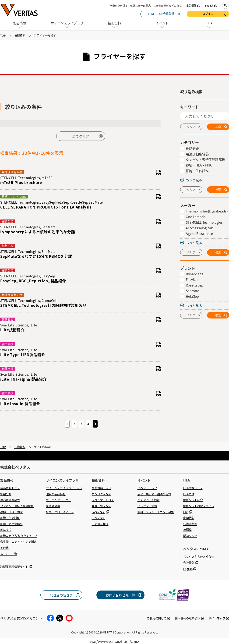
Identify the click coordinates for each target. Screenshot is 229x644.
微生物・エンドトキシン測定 (18, 542)
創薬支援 (6, 530)
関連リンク (190, 536)
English (209, 5)
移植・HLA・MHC (12, 512)
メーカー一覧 (9, 554)
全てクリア (81, 136)
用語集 (187, 530)
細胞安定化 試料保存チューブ (19, 536)
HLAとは (189, 494)
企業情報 (191, 5)
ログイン (208, 14)
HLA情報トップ (193, 488)
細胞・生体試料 (10, 518)
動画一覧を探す (102, 506)
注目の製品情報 (56, 494)
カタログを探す (102, 494)
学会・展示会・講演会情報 (154, 494)
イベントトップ (147, 488)
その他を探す (100, 524)
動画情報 (189, 518)
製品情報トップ (10, 488)
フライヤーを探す (103, 500)
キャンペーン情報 (149, 500)
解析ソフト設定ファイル (199, 506)
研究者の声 (53, 506)
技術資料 (20, 35)
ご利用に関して (157, 618)
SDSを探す (99, 518)
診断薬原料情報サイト (14, 567)
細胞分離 (6, 494)
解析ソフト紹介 (193, 500)
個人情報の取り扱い (187, 618)
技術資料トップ (102, 488)
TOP (3, 35)
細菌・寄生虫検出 (11, 524)
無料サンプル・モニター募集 (156, 512)
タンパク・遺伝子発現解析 (17, 506)
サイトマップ (217, 618)
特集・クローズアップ (60, 512)
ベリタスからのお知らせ (199, 557)
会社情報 (189, 563)
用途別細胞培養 (10, 500)
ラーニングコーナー (59, 500)
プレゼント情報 (147, 506)
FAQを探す (99, 512)
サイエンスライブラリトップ (64, 488)
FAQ (186, 512)
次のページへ (95, 424)
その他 (4, 548)
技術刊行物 (190, 524)
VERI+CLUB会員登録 (161, 14)
